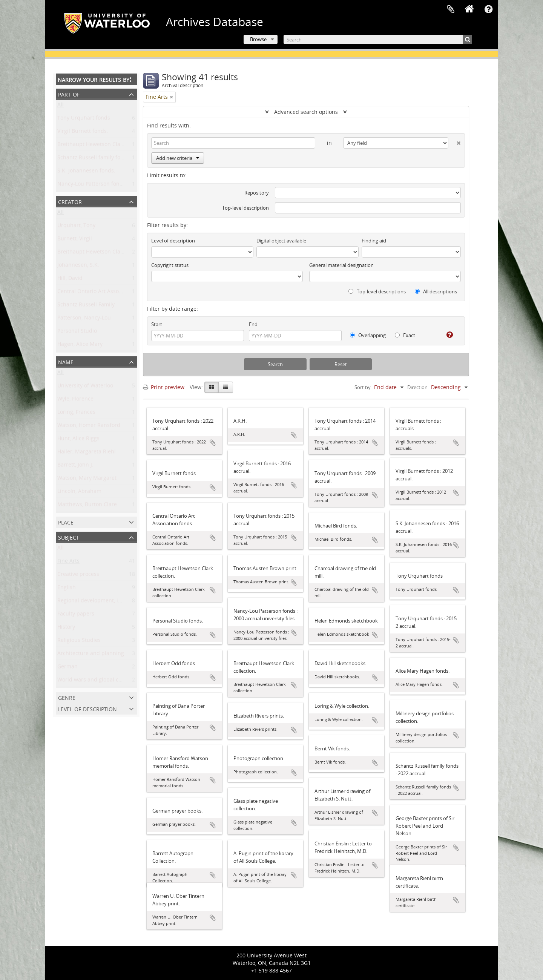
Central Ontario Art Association (97, 293)
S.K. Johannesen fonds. (86, 172)
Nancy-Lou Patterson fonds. (92, 185)
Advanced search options (306, 112)
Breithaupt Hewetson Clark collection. (105, 146)
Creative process (78, 576)
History (66, 628)
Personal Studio (77, 332)
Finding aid (374, 241)
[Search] (378, 39)
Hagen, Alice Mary (80, 346)
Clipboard (451, 9)
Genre (67, 697)
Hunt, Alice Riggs (78, 440)
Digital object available (281, 241)
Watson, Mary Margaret (87, 479)
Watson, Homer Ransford (89, 427)
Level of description (87, 708)
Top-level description (245, 208)
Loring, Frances (76, 413)
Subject (69, 537)
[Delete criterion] (455, 141)
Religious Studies (79, 642)
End (253, 324)
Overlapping (368, 335)
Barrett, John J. (75, 466)
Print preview (164, 387)
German (67, 668)
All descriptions (436, 291)
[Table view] (226, 387)
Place (66, 522)
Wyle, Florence (75, 400)
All (61, 106)
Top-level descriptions (377, 291)
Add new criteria (178, 158)
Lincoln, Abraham (79, 493)
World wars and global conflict (96, 681)
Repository (257, 193)
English (67, 589)
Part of (69, 94)
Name (66, 361)
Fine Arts (68, 562)
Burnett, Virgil (75, 240)
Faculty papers (76, 615)
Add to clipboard (213, 443)
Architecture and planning (91, 655)
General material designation (341, 265)
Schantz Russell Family (86, 306)
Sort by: (363, 387)
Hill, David (70, 280)
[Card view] (212, 387)
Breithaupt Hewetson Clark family (100, 253)
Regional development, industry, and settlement (118, 602)
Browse (258, 39)
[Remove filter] (172, 97)
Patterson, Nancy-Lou (84, 319)
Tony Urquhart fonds (84, 119)
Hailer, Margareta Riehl (87, 453)
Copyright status (170, 265)
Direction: (418, 387)
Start (157, 324)
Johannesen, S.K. (78, 266)
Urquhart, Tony (76, 227)
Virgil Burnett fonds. (83, 133)
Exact (405, 335)
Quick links (488, 9)
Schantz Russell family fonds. (94, 159)
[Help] (447, 335)
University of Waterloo (85, 387)
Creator (70, 201)
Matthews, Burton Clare (87, 506)
